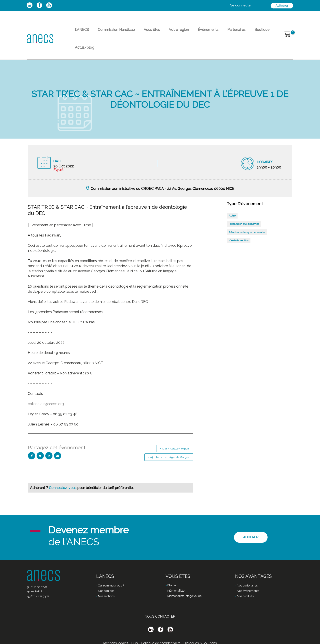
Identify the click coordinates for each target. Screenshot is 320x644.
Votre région (166, 32)
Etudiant (173, 579)
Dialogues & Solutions (203, 637)
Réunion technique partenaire (247, 220)
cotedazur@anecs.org (46, 391)
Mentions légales (113, 637)
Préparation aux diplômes (244, 211)
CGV (133, 637)
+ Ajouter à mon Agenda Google (169, 445)
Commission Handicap (111, 32)
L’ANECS (80, 32)
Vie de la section (239, 228)
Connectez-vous (63, 475)
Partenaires (217, 32)
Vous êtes (143, 32)
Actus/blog (261, 32)
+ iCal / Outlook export (175, 436)
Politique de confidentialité (161, 637)
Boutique (239, 32)
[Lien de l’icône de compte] (241, 6)
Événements (192, 32)
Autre (232, 203)
